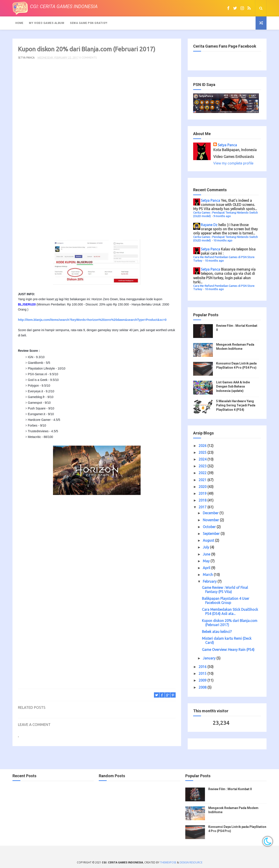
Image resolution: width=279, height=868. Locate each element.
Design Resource (191, 862)
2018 (203, 500)
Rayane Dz (209, 225)
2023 (203, 466)
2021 (203, 480)
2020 (203, 487)
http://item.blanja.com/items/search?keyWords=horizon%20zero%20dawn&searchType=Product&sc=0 (92, 320)
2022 (203, 473)
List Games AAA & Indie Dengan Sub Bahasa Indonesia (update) (233, 387)
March (208, 575)
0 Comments (88, 58)
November (211, 520)
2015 (203, 673)
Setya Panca (227, 145)
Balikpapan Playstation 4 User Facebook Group (226, 601)
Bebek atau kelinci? (217, 632)
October (210, 527)
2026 (203, 446)
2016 (203, 667)
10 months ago (223, 240)
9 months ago (222, 216)
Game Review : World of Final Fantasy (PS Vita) (225, 590)
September (212, 534)
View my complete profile (233, 163)
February (210, 581)
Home (19, 23)
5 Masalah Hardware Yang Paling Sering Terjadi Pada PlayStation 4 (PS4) (236, 405)
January (210, 658)
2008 (203, 687)
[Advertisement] (97, 151)
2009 (203, 680)
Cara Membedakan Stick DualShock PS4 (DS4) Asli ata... (230, 612)
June (207, 554)
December (211, 513)
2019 (203, 493)
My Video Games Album (47, 23)
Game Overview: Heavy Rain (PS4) (228, 650)
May (207, 561)
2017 (203, 507)
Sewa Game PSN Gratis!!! (89, 23)
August (209, 540)
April (207, 568)
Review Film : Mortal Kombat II (230, 789)
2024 (203, 459)
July (206, 547)
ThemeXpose (168, 862)
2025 (203, 452)
